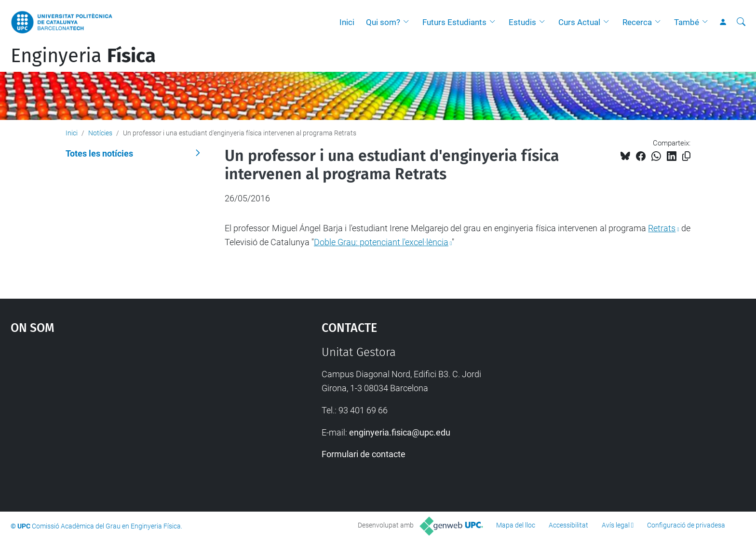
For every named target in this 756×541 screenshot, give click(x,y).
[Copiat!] (686, 156)
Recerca (637, 22)
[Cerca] (741, 22)
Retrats (662, 228)
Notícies (100, 133)
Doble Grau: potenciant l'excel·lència (381, 242)
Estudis (522, 22)
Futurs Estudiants (454, 22)
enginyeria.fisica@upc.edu (400, 432)
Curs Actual (579, 22)
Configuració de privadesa (686, 525)
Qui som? (383, 22)
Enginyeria (83, 56)
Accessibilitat (568, 525)
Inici (347, 22)
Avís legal (616, 525)
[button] (408, 22)
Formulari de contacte (364, 454)
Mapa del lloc (516, 525)
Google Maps (129, 418)
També (687, 22)
